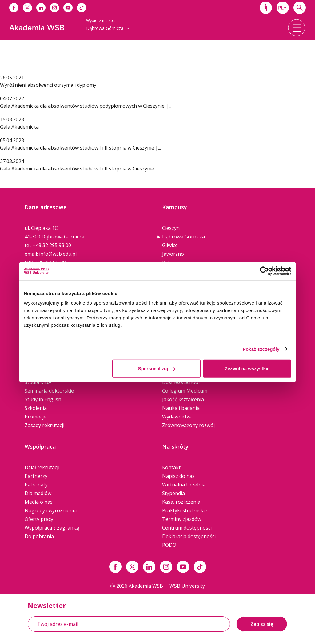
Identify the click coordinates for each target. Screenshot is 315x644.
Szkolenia (36, 408)
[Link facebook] (115, 567)
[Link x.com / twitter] (132, 567)
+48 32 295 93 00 (52, 245)
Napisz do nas (178, 476)
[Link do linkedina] (41, 8)
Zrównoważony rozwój (188, 425)
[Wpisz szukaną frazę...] (300, 8)
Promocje (36, 417)
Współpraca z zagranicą (52, 528)
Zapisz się (262, 624)
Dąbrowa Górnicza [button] (108, 28)
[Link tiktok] (200, 567)
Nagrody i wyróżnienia (51, 510)
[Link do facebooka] (14, 8)
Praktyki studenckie (185, 510)
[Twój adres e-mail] (129, 624)
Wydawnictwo (178, 417)
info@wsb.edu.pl (58, 254)
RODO (169, 545)
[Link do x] (27, 8)
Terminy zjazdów (182, 519)
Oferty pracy (39, 519)
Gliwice (170, 245)
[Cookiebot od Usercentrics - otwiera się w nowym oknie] (264, 271)
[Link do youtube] (68, 8)
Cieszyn (171, 228)
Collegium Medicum (185, 391)
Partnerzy (36, 476)
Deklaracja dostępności (189, 536)
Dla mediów (38, 493)
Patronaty (36, 485)
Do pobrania (39, 536)
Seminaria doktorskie (49, 391)
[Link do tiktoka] (82, 8)
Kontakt (171, 467)
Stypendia (173, 493)
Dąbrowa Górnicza (183, 237)
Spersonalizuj (157, 368)
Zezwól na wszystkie (247, 368)
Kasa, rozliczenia (181, 502)
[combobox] (283, 8)
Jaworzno (173, 254)
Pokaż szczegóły (261, 349)
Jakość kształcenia (183, 399)
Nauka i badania (181, 408)
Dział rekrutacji (42, 467)
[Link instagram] (166, 567)
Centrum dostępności (187, 528)
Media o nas (39, 502)
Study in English (43, 399)
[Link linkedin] (149, 567)
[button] (266, 8)
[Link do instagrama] (54, 8)
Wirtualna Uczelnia (184, 485)
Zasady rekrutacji (44, 425)
